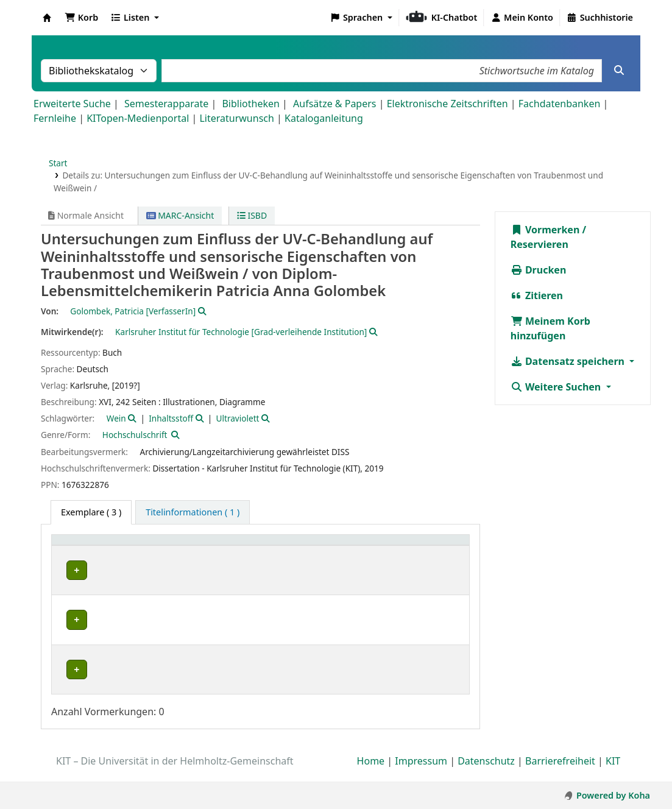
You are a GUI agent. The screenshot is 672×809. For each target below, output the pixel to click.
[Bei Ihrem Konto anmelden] (522, 18)
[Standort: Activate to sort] (299, 546)
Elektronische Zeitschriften (447, 104)
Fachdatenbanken (560, 104)
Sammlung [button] (200, 546)
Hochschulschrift (135, 435)
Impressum (421, 774)
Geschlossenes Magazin (294, 670)
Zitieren (537, 295)
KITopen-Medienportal (138, 118)
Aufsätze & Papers (334, 104)
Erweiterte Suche (72, 104)
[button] (81, 18)
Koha (47, 18)
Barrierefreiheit (560, 774)
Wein (116, 418)
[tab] (193, 512)
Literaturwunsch (236, 118)
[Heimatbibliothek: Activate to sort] (111, 546)
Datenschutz (486, 774)
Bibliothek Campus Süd (110, 570)
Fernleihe (55, 118)
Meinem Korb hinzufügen (550, 328)
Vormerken (545, 230)
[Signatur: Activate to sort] (387, 546)
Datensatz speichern (569, 361)
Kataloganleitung (324, 118)
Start (58, 163)
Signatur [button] (379, 546)
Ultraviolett (238, 418)
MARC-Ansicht (180, 215)
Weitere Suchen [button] (557, 387)
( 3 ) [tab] (91, 512)
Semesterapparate (166, 104)
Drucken (539, 270)
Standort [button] (268, 546)
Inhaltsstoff (171, 418)
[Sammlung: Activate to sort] (207, 546)
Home (371, 774)
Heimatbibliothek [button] (95, 546)
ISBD (252, 215)
